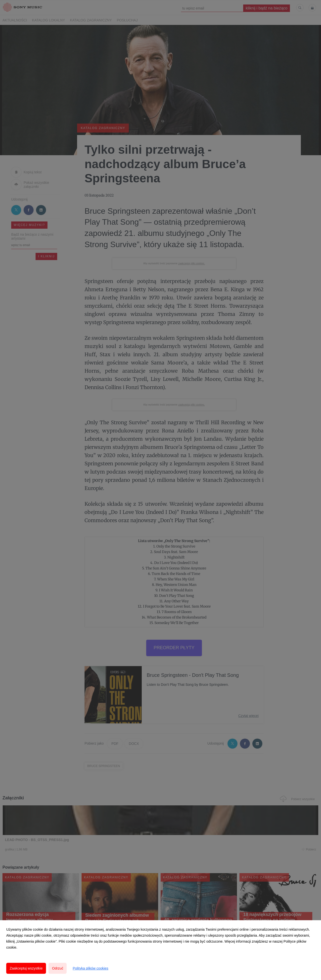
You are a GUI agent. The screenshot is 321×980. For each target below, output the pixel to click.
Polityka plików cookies (90, 968)
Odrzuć (58, 968)
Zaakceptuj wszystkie (26, 968)
